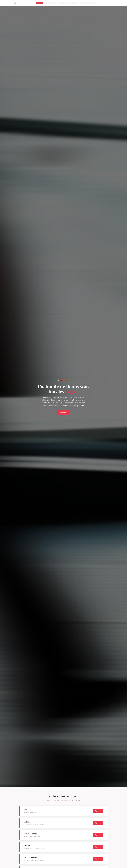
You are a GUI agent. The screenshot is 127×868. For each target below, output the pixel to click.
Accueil (40, 3)
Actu (47, 3)
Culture (54, 3)
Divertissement (64, 3)
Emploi (73, 3)
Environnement (83, 3)
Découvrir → (63, 412)
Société (93, 3)
